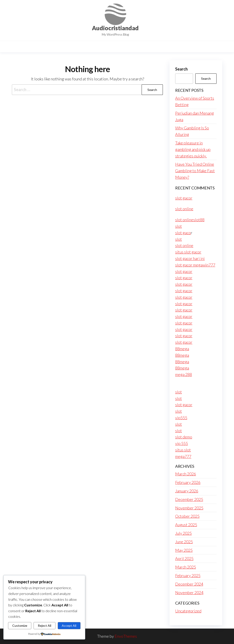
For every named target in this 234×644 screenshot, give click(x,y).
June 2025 (184, 542)
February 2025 (188, 575)
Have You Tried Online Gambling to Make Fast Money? (195, 171)
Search (181, 69)
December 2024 (189, 584)
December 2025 (189, 499)
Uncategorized (188, 611)
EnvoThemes (126, 636)
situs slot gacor (188, 252)
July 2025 (183, 533)
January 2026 (187, 491)
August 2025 (186, 525)
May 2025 (184, 550)
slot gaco (183, 233)
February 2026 (188, 482)
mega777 (183, 456)
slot (179, 226)
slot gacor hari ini (190, 258)
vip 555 (182, 443)
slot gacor (184, 198)
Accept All (69, 626)
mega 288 (184, 374)
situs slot (183, 450)
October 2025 (187, 516)
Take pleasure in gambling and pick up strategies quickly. (193, 149)
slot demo (184, 437)
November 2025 (189, 508)
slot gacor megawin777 (195, 265)
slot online (184, 209)
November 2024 (189, 592)
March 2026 (186, 474)
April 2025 (184, 558)
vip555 (181, 418)
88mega (182, 349)
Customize (20, 626)
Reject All (45, 626)
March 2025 (186, 567)
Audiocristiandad (115, 28)
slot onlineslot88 (190, 220)
